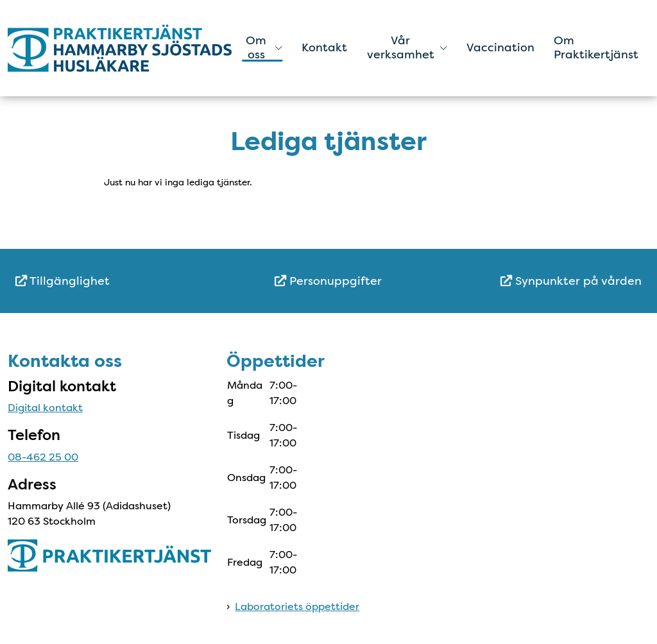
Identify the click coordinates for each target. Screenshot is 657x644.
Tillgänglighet (63, 281)
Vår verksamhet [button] (407, 47)
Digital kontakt (45, 408)
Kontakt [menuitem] (324, 47)
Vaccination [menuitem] (500, 47)
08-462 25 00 (43, 457)
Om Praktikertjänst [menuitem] (596, 47)
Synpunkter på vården (571, 281)
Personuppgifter (328, 281)
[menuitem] (120, 281)
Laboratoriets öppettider (297, 606)
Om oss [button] (264, 47)
